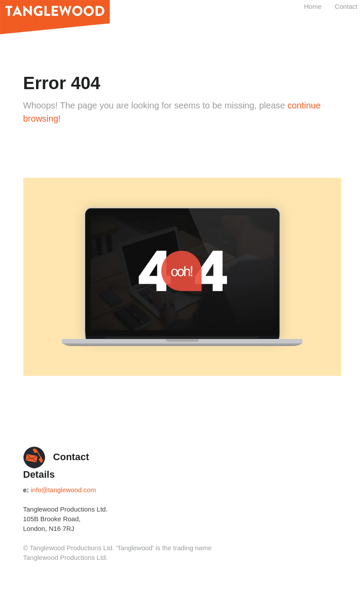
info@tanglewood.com (63, 490)
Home (313, 6)
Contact (346, 6)
